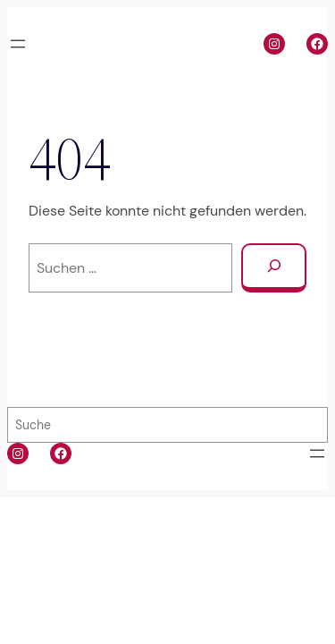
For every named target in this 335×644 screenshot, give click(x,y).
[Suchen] (274, 268)
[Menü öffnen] (18, 44)
